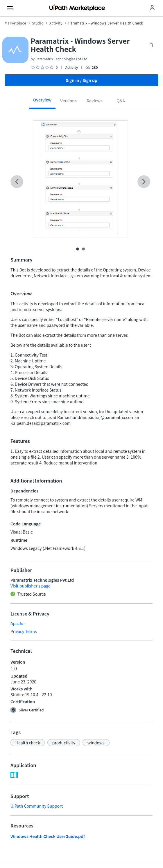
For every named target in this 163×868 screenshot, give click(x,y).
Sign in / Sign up (81, 80)
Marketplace (15, 23)
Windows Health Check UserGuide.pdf (48, 836)
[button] (28, 743)
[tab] (42, 102)
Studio (38, 23)
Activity (56, 23)
